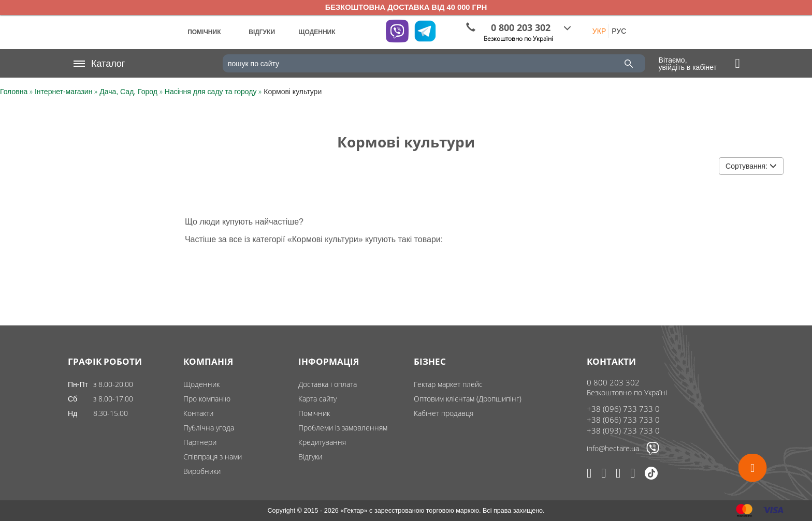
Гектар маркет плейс (448, 384)
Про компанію (207, 399)
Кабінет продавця (444, 413)
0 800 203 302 (613, 382)
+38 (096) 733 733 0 (623, 409)
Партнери (200, 442)
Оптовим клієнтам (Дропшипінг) (468, 399)
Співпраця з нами (213, 457)
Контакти (198, 413)
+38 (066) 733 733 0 (623, 420)
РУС (619, 31)
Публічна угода (209, 428)
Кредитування (322, 442)
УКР (599, 31)
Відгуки (310, 457)
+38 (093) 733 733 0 (623, 430)
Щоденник (201, 384)
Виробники (202, 471)
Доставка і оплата (328, 384)
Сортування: (751, 166)
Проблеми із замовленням (343, 428)
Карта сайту (317, 399)
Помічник (314, 413)
